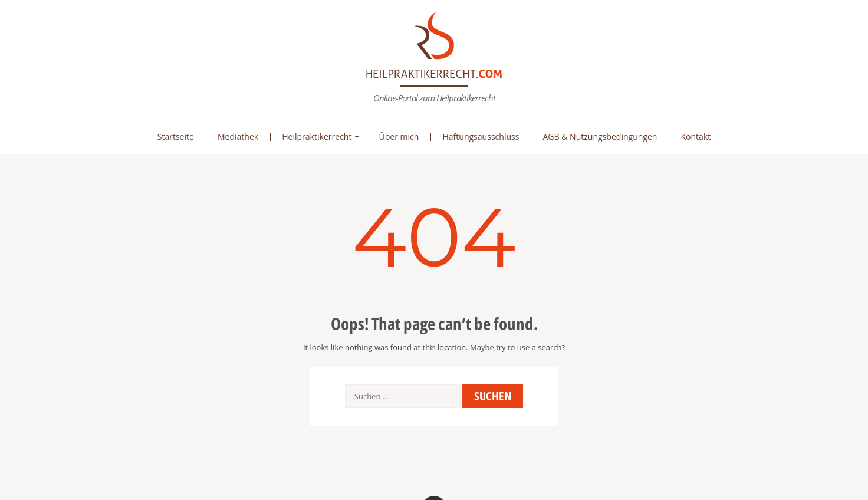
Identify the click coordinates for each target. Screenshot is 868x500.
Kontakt (696, 136)
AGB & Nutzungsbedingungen (600, 136)
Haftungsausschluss (481, 136)
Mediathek (238, 136)
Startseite (176, 136)
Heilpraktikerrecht (317, 136)
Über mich (399, 136)
